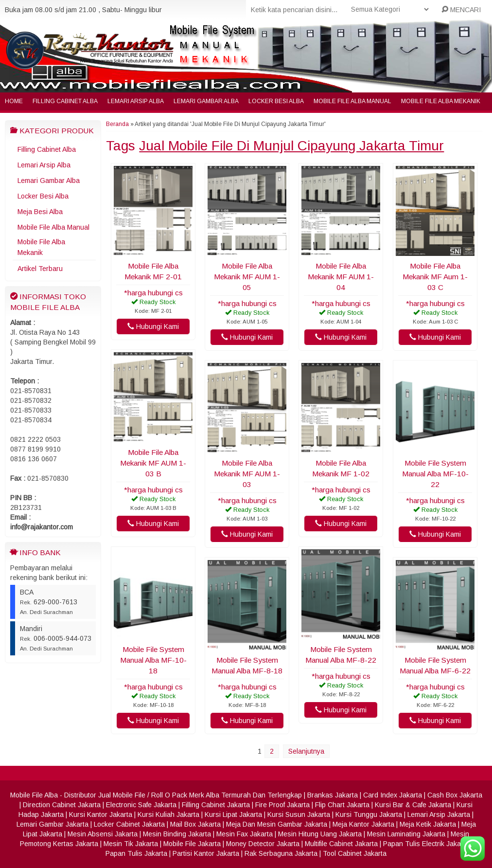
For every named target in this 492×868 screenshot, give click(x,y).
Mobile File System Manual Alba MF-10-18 (153, 660)
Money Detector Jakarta (263, 844)
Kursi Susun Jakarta (299, 814)
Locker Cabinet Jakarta (129, 824)
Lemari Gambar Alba (206, 101)
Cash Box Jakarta (455, 795)
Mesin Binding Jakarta (177, 834)
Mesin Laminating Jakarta (406, 834)
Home (14, 101)
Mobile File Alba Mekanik (441, 101)
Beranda (117, 124)
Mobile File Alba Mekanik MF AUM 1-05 (247, 277)
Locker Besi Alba (276, 101)
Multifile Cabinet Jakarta (341, 844)
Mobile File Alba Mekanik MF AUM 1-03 (247, 474)
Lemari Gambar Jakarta (53, 824)
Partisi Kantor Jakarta (206, 853)
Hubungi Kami (153, 326)
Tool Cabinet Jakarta (355, 853)
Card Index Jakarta (393, 795)
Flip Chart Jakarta (342, 805)
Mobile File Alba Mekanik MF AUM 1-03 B (153, 463)
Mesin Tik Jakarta (131, 844)
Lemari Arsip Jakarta (439, 814)
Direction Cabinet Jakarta (62, 805)
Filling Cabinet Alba (65, 101)
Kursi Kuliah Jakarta (168, 814)
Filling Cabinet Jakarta (216, 805)
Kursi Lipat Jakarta (233, 814)
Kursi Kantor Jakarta (101, 814)
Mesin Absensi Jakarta (103, 834)
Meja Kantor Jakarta (363, 824)
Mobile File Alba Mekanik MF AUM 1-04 (341, 277)
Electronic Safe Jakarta (141, 805)
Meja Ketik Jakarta (428, 824)
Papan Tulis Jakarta (136, 853)
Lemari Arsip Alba (136, 101)
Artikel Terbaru (40, 269)
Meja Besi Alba (40, 212)
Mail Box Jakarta (195, 824)
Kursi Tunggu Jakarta (369, 814)
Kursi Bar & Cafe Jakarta (413, 805)
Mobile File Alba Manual (352, 101)
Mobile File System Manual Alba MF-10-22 (435, 474)
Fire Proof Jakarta (282, 805)
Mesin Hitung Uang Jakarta (320, 834)
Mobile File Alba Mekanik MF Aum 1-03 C (435, 277)
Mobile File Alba (34, 795)
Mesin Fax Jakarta (245, 834)
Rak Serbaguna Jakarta (281, 853)
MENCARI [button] (461, 10)
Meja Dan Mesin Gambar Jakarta (277, 824)
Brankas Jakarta (333, 795)
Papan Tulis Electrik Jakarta (426, 844)
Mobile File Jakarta (192, 844)
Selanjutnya (306, 751)
